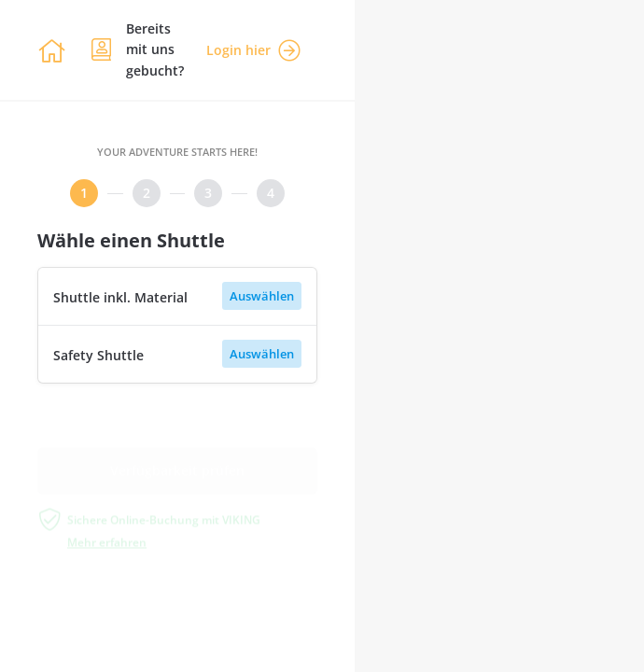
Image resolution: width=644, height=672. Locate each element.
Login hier (253, 50)
